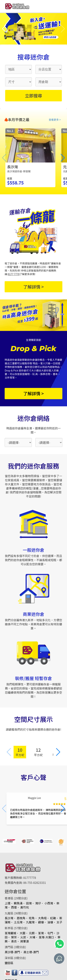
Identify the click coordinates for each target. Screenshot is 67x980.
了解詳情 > (33, 287)
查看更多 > (55, 120)
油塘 (50, 922)
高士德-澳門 (31, 952)
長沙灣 (9, 918)
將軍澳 (24, 941)
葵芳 (14, 937)
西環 (14, 907)
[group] (30, 158)
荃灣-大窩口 (46, 937)
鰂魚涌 (18, 903)
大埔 (32, 937)
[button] (4, 29)
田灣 (29, 903)
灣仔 (38, 903)
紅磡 (53, 918)
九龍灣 (30, 922)
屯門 (50, 933)
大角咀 (42, 918)
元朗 (32, 933)
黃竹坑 (24, 907)
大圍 (23, 933)
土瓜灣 (18, 922)
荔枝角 (21, 918)
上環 (8, 903)
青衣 (14, 941)
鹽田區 (9, 963)
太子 (59, 922)
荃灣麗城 (10, 933)
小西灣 (49, 903)
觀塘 (41, 922)
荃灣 (41, 933)
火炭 (23, 937)
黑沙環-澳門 (12, 952)
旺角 (32, 918)
